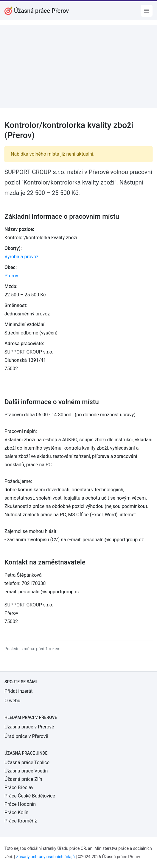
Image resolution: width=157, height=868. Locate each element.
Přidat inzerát (18, 691)
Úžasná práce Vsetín (26, 771)
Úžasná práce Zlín (23, 779)
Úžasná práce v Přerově (29, 727)
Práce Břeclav (19, 788)
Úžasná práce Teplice (27, 763)
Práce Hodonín (20, 804)
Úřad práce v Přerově (26, 736)
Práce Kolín (16, 813)
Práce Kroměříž (21, 821)
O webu (12, 701)
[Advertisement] (78, 67)
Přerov (11, 276)
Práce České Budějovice (30, 796)
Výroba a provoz (21, 257)
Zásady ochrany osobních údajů (45, 857)
